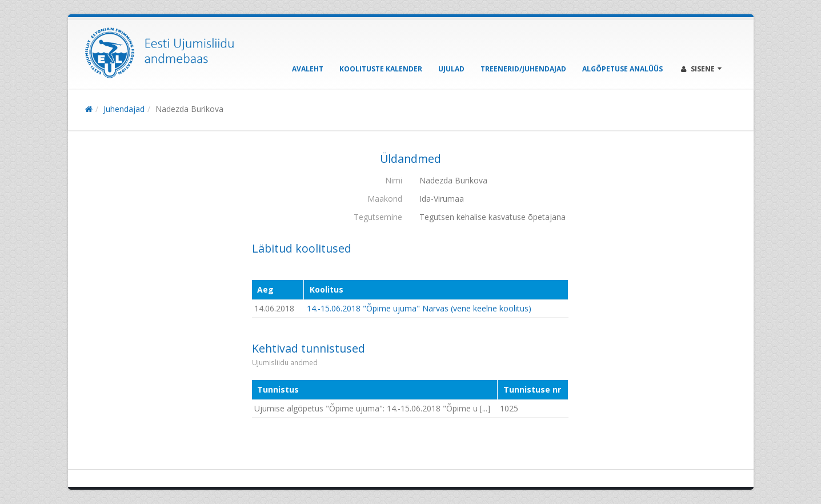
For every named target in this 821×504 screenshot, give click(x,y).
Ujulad (451, 69)
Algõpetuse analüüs (622, 69)
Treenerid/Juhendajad (523, 69)
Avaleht (308, 69)
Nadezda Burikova (189, 109)
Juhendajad (124, 109)
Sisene (701, 69)
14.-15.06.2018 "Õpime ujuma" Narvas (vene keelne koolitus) (419, 308)
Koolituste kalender (381, 69)
